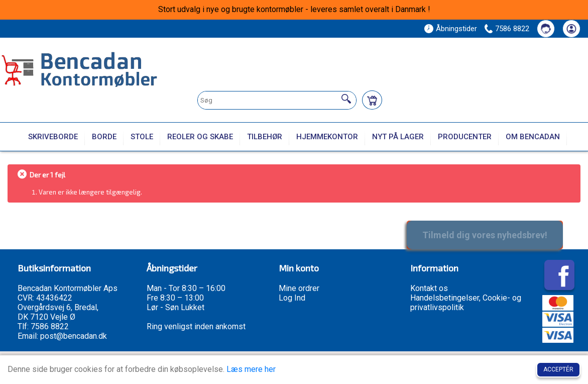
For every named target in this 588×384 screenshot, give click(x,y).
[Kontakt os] (546, 29)
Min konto (299, 268)
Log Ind (292, 298)
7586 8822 (512, 29)
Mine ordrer (299, 288)
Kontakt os (429, 288)
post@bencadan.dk (74, 336)
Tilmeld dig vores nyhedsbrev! (485, 235)
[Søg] (346, 99)
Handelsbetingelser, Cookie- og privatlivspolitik (466, 303)
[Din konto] (571, 29)
